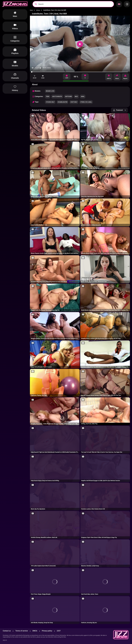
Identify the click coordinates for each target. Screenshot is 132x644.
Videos (38, 10)
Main (31, 10)
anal (83, 96)
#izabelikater (63, 102)
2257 (59, 631)
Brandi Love (50, 91)
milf (76, 96)
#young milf (50, 102)
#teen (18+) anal (86, 102)
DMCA (35, 631)
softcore (68, 96)
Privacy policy (47, 631)
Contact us (7, 631)
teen (48, 96)
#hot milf (74, 102)
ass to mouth (57, 96)
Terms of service (22, 631)
